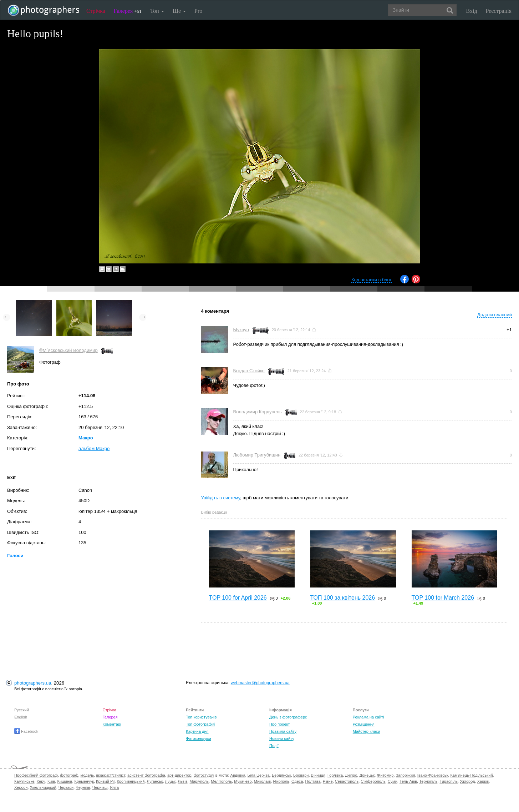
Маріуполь (199, 781)
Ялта (114, 787)
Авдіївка (238, 775)
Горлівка (335, 775)
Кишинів (65, 781)
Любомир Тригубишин (257, 455)
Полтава (313, 781)
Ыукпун (241, 330)
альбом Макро (94, 448)
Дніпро (351, 775)
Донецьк (367, 775)
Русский (22, 710)
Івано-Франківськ (433, 775)
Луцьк (171, 781)
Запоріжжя (406, 775)
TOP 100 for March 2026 (443, 598)
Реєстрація (499, 11)
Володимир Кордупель (258, 412)
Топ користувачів (201, 717)
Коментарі (112, 724)
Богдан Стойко (249, 371)
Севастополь (347, 781)
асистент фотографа (146, 775)
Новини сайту (282, 738)
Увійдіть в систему (221, 498)
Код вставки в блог (372, 280)
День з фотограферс (288, 717)
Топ (157, 11)
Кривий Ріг (105, 781)
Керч (41, 781)
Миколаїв (263, 781)
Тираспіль (449, 781)
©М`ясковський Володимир (68, 350)
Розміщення (364, 724)
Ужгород (467, 781)
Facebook (26, 731)
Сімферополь (373, 781)
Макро (86, 438)
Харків (483, 781)
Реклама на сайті (368, 717)
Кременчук (84, 781)
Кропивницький (131, 781)
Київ (51, 781)
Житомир (385, 775)
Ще (179, 11)
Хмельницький (43, 787)
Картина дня (197, 731)
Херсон (21, 787)
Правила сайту (283, 731)
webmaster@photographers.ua (260, 683)
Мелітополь (221, 781)
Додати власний (495, 315)
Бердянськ (281, 775)
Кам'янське (24, 781)
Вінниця (318, 775)
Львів (182, 781)
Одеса (297, 781)
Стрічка (96, 11)
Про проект (279, 724)
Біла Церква (259, 775)
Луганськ (155, 781)
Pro (198, 11)
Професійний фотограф (36, 775)
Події (274, 746)
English (21, 717)
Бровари (301, 775)
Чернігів (83, 787)
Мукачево (243, 781)
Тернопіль (428, 781)
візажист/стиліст (110, 775)
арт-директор (179, 775)
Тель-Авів (408, 781)
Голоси (15, 556)
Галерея (128, 11)
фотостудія (204, 775)
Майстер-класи (367, 731)
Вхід (472, 11)
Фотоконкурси (198, 738)
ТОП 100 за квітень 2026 (343, 598)
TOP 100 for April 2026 (238, 598)
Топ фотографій (200, 724)
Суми (393, 781)
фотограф (69, 775)
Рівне (328, 781)
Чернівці (100, 787)
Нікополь (281, 781)
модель (87, 775)
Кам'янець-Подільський (471, 775)
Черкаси (66, 787)
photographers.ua (33, 683)
